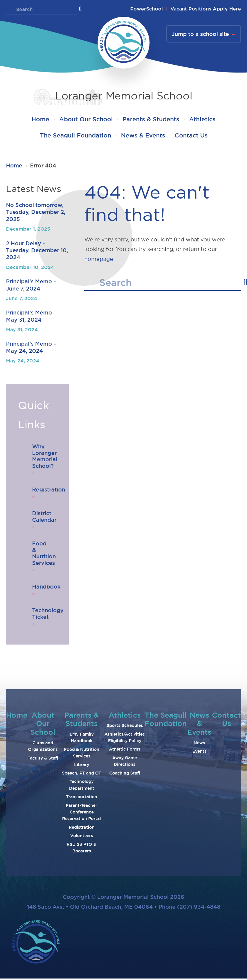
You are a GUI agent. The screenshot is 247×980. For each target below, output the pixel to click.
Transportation (82, 798)
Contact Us (193, 137)
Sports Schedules (125, 727)
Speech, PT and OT (81, 775)
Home (38, 120)
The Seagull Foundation (74, 137)
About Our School (85, 120)
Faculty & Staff (43, 759)
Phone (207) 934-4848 (189, 908)
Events (199, 753)
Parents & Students (152, 120)
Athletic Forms (125, 751)
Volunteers (82, 837)
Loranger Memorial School (124, 96)
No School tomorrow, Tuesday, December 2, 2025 (36, 213)
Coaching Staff (125, 774)
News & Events (143, 137)
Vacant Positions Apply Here (206, 9)
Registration (82, 828)
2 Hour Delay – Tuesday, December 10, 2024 (37, 251)
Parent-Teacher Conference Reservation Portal (81, 813)
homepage (99, 260)
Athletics (205, 120)
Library (82, 766)
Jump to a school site (200, 34)
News (199, 744)
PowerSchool (147, 9)
